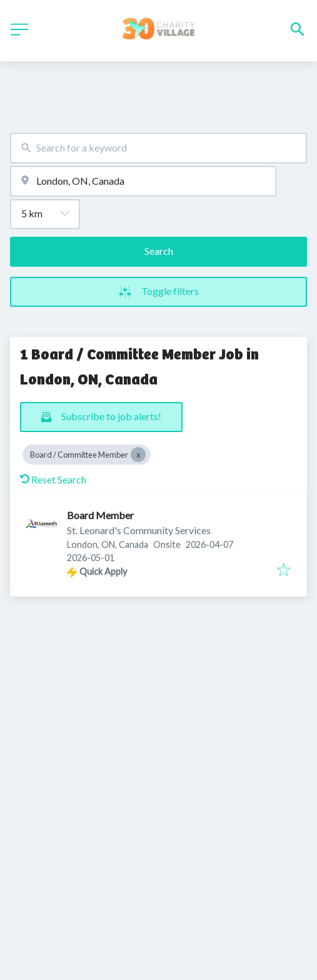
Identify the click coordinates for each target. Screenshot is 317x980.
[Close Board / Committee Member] (138, 455)
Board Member (100, 515)
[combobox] (158, 148)
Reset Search (53, 479)
